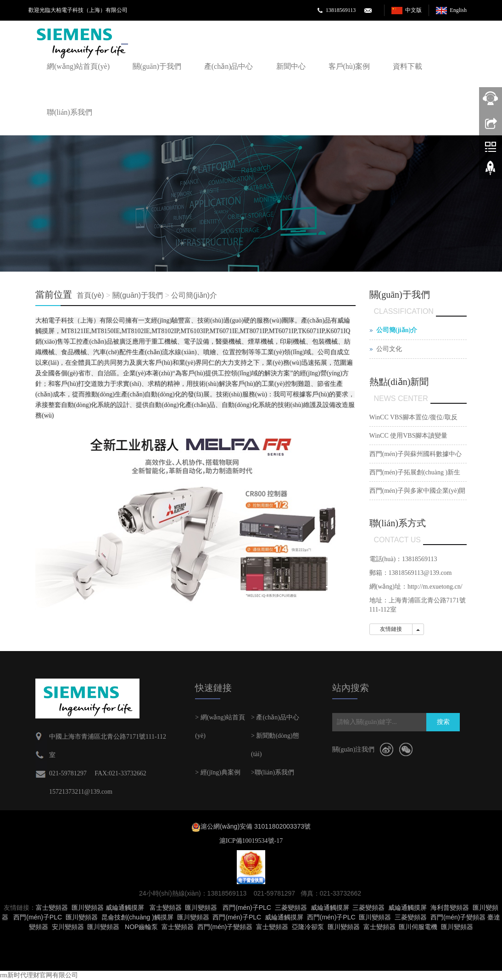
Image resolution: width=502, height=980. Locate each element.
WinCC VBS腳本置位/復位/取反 (413, 417)
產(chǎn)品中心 (229, 66)
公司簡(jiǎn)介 (194, 295)
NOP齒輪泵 (141, 927)
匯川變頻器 (88, 908)
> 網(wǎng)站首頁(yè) (220, 727)
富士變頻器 (52, 908)
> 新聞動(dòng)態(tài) (275, 745)
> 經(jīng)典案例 (218, 772)
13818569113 (341, 10)
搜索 (443, 722)
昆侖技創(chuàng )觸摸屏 (137, 917)
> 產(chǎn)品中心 (275, 717)
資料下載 (407, 66)
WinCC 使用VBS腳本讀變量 (409, 436)
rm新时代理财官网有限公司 (39, 975)
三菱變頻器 (291, 908)
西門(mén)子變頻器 (458, 917)
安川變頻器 (68, 927)
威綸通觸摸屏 (125, 908)
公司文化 (389, 349)
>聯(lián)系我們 (273, 772)
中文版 (413, 10)
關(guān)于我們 (157, 66)
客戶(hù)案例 (349, 66)
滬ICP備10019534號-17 (251, 841)
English (458, 10)
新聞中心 (291, 66)
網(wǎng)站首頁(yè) (78, 66)
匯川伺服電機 (418, 927)
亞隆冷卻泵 (308, 927)
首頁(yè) (90, 295)
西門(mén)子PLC (247, 908)
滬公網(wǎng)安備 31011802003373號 (256, 826)
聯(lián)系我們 (70, 112)
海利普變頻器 (450, 908)
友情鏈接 (391, 629)
